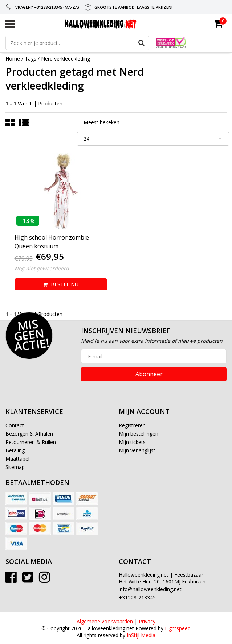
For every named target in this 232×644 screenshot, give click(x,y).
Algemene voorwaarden (105, 621)
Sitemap (15, 467)
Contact (15, 425)
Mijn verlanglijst (137, 450)
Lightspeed (178, 628)
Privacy (147, 621)
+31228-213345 (137, 597)
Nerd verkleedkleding (66, 59)
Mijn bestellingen (139, 434)
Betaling (15, 450)
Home (13, 59)
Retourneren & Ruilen (31, 442)
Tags (30, 59)
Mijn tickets (132, 442)
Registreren (132, 425)
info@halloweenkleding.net (150, 589)
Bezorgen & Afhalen (29, 434)
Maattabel (17, 459)
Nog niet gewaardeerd (42, 268)
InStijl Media (141, 635)
